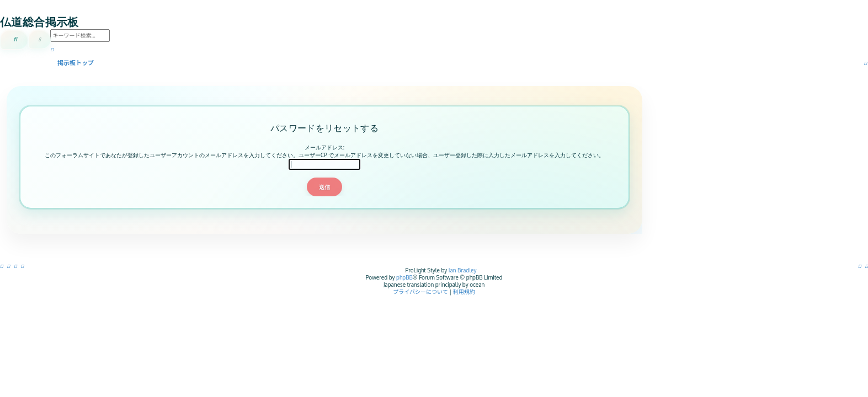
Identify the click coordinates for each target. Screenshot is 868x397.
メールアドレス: (324, 147)
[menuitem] (867, 266)
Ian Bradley (463, 270)
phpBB (404, 277)
